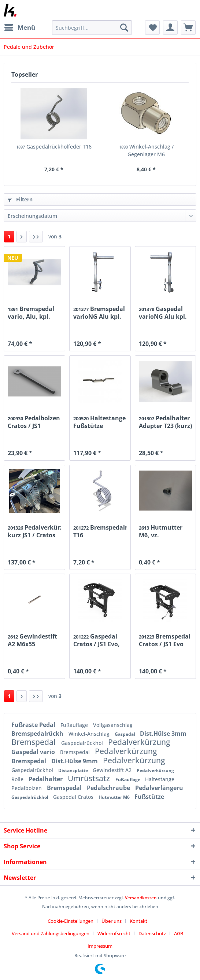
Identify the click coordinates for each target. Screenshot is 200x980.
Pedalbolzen (27, 788)
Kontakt (138, 921)
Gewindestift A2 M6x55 (32, 640)
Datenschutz (152, 933)
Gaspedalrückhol (83, 743)
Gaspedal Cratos (74, 797)
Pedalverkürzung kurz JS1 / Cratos (34, 531)
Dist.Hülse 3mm (163, 734)
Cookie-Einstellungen (71, 921)
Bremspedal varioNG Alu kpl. (99, 312)
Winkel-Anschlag (90, 734)
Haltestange (160, 779)
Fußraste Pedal (34, 725)
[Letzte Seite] (36, 237)
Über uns (112, 921)
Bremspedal (34, 742)
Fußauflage (75, 725)
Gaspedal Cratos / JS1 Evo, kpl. (97, 640)
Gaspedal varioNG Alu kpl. (163, 312)
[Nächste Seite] (22, 237)
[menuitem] (19, 28)
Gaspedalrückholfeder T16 (54, 147)
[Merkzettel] (152, 28)
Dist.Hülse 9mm (75, 761)
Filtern (20, 199)
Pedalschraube (109, 788)
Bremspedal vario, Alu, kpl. (31, 312)
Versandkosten (141, 898)
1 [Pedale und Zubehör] (9, 236)
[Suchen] (124, 28)
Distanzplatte (74, 770)
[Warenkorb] (188, 28)
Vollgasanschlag (113, 725)
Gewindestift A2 (113, 770)
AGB (179, 933)
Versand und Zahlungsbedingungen (51, 933)
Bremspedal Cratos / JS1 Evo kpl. (165, 640)
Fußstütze (149, 797)
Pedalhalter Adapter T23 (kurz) (165, 422)
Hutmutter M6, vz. (161, 531)
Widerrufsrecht (114, 933)
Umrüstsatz (90, 778)
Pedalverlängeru (159, 788)
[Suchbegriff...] (92, 28)
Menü (20, 27)
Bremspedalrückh (38, 734)
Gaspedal (125, 734)
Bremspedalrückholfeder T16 (100, 531)
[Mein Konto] (170, 28)
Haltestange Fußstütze (99, 422)
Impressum (100, 946)
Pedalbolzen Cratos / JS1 (34, 422)
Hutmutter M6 (115, 797)
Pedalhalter (46, 779)
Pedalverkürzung (139, 742)
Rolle (18, 779)
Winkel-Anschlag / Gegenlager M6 (146, 150)
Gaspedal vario (34, 752)
